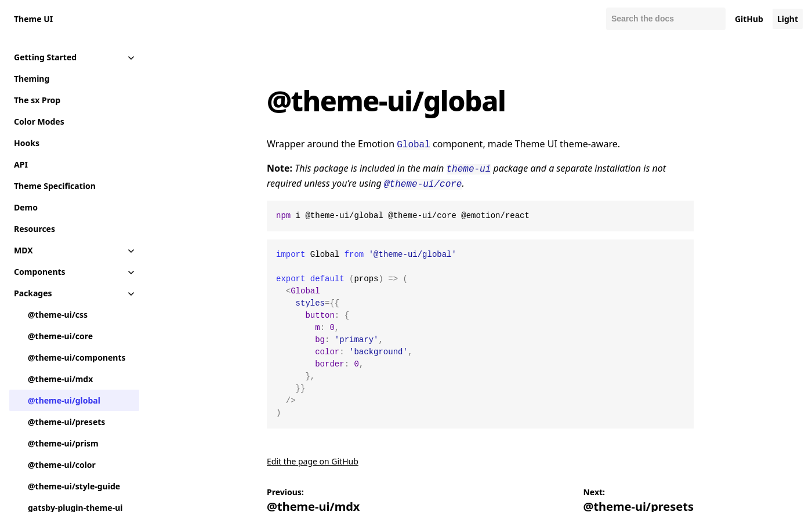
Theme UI (33, 19)
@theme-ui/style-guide (74, 486)
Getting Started (45, 57)
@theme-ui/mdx (60, 379)
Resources (35, 229)
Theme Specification (55, 186)
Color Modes (39, 121)
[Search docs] (666, 19)
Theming (32, 79)
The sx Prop (37, 100)
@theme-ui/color (62, 465)
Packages (33, 293)
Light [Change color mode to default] (788, 19)
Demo (26, 207)
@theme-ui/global (64, 400)
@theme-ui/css (58, 315)
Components (40, 272)
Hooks (27, 143)
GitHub (749, 19)
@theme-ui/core (60, 336)
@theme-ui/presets (66, 422)
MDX (23, 250)
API (21, 164)
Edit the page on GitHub (313, 458)
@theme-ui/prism (63, 443)
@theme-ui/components (77, 357)
